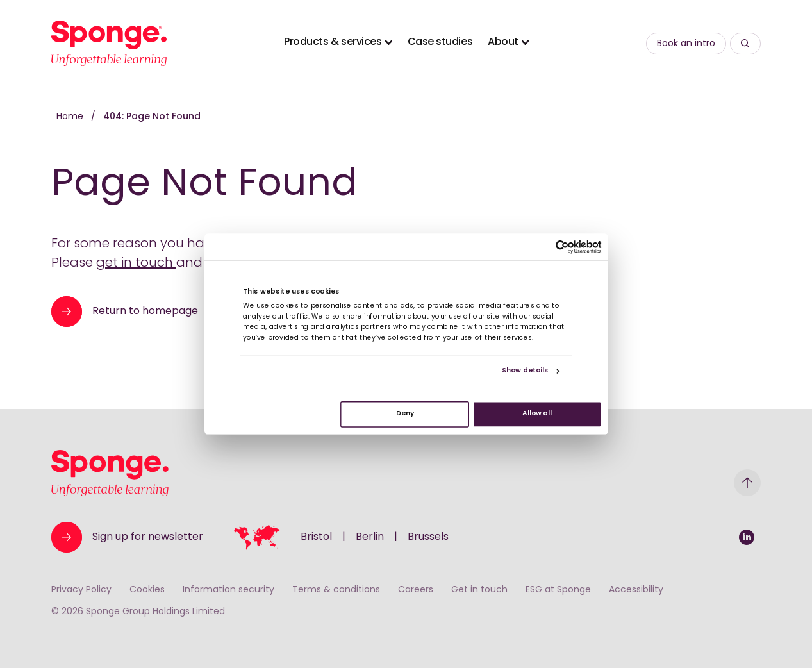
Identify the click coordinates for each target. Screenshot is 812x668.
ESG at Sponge (558, 590)
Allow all (537, 414)
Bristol (316, 537)
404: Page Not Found (152, 117)
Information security (228, 590)
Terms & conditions (336, 590)
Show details (525, 372)
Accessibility (636, 590)
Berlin (370, 537)
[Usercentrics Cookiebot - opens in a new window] (562, 247)
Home (71, 117)
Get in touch (479, 590)
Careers (416, 590)
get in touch (136, 263)
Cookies (147, 590)
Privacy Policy (81, 590)
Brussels (428, 537)
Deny (404, 414)
